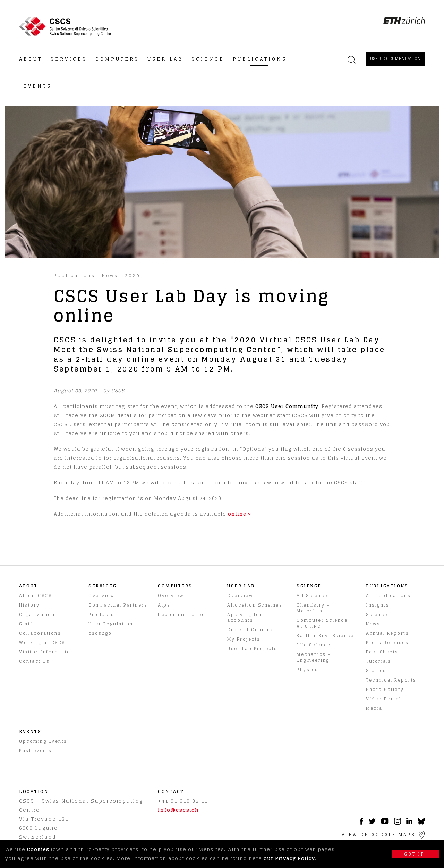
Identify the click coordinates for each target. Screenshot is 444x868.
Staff (26, 624)
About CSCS (35, 596)
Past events (36, 750)
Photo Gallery (385, 689)
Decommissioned (182, 614)
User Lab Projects (252, 648)
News (110, 276)
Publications (75, 276)
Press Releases (387, 642)
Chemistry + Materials (313, 608)
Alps (164, 605)
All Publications (388, 596)
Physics (308, 670)
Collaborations (40, 633)
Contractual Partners (118, 605)
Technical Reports (391, 680)
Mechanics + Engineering (314, 657)
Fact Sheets (382, 652)
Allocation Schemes (255, 605)
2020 (133, 276)
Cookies (38, 849)
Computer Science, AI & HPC (323, 623)
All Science (312, 596)
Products (101, 614)
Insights (378, 605)
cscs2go (100, 633)
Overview (101, 596)
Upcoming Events (43, 741)
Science (377, 614)
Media (374, 708)
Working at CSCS (42, 642)
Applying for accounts (245, 617)
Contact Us (34, 661)
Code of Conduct (251, 630)
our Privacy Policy (289, 858)
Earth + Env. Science (325, 636)
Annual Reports (387, 633)
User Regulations (112, 624)
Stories (376, 671)
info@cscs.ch (178, 810)
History (29, 605)
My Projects (244, 639)
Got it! (415, 854)
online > (240, 514)
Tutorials (379, 661)
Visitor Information (46, 652)
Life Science (314, 645)
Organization (37, 614)
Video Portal (383, 699)
